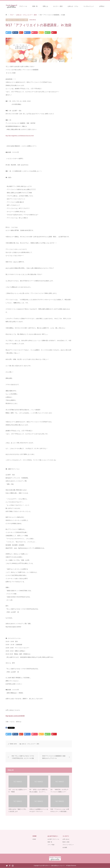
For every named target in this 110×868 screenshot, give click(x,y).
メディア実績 (51, 845)
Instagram (13, 866)
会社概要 (65, 847)
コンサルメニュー (89, 6)
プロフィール (23, 6)
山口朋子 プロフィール (53, 839)
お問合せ (102, 6)
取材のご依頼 (66, 842)
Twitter (7, 866)
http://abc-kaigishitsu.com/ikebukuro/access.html (20, 136)
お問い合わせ (66, 839)
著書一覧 (35, 6)
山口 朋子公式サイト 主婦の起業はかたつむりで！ (53, 866)
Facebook (10, 866)
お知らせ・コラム (73, 6)
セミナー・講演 (58, 6)
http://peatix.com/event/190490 (15, 716)
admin (15, 744)
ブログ (12, 15)
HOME (12, 6)
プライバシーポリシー (68, 845)
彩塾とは (45, 6)
